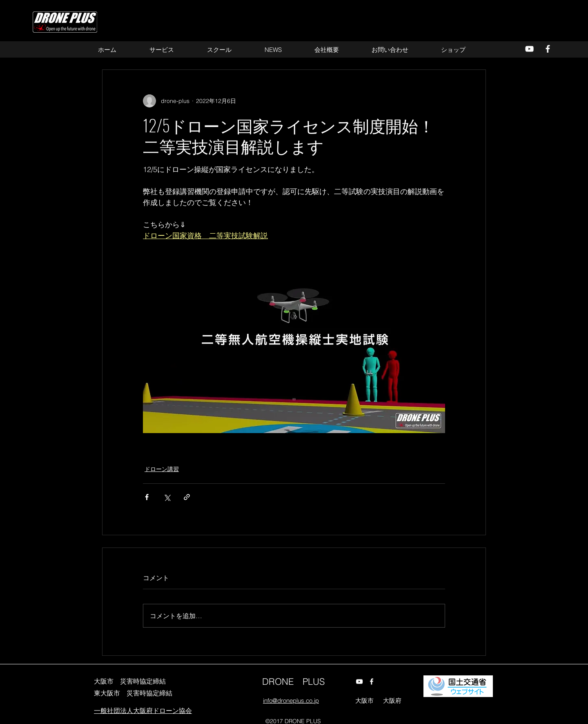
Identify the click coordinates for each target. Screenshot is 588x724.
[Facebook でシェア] (147, 497)
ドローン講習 (162, 469)
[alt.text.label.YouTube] (529, 49)
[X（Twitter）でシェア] (167, 497)
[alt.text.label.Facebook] (548, 49)
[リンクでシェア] (187, 497)
